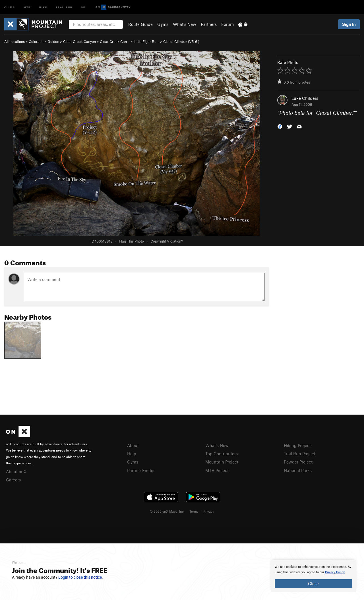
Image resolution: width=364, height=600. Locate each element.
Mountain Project (222, 462)
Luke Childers (305, 98)
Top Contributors (222, 454)
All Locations (15, 42)
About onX (16, 471)
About (133, 445)
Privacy (209, 511)
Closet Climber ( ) (181, 42)
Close (313, 584)
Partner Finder (141, 470)
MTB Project (217, 470)
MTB (27, 7)
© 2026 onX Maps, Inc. (167, 511)
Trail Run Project (300, 454)
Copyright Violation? (167, 241)
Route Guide (140, 24)
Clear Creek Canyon (79, 42)
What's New (185, 24)
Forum (227, 24)
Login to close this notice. (81, 577)
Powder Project (298, 462)
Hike (43, 7)
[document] (313, 576)
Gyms (163, 24)
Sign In (349, 24)
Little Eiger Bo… (146, 42)
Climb (10, 7)
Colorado (36, 42)
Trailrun (64, 7)
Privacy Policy (335, 572)
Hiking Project (297, 445)
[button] (280, 126)
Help (132, 454)
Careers (13, 480)
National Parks (298, 470)
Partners (209, 24)
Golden (53, 42)
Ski (84, 7)
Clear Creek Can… (115, 42)
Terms (194, 511)
